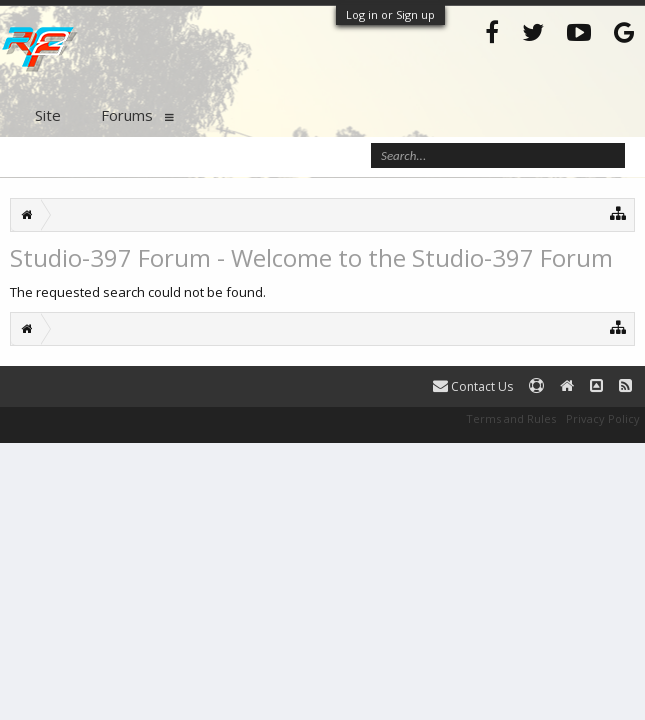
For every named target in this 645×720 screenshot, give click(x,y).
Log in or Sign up (390, 14)
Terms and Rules (511, 418)
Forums (127, 115)
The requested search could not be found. (138, 292)
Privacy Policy (603, 418)
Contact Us (473, 386)
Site (48, 115)
